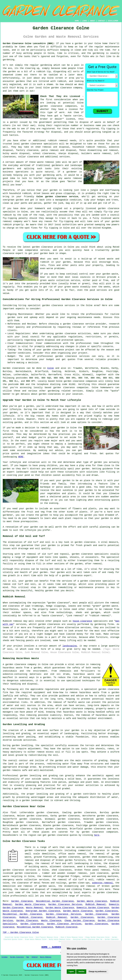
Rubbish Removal (96, 904)
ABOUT (93, 21)
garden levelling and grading (39, 776)
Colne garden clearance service (57, 197)
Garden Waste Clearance (92, 901)
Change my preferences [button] (98, 971)
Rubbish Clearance (31, 917)
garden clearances (49, 624)
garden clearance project (59, 350)
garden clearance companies (80, 381)
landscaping (70, 646)
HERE (21, 457)
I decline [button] (81, 971)
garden (79, 43)
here (97, 835)
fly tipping (108, 129)
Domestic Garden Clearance (93, 908)
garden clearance (51, 106)
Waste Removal (34, 908)
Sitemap (5, 957)
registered (48, 129)
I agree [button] (71, 971)
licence (73, 109)
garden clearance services (72, 356)
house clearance (82, 621)
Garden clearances (14, 368)
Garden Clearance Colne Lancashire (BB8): (29, 43)
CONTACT (102, 21)
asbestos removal (102, 883)
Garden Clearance (22, 901)
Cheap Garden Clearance (80, 921)
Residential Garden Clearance (55, 901)
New (28, 957)
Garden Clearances (107, 911)
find (13, 813)
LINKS (84, 21)
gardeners (57, 165)
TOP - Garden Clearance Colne (21, 932)
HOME (77, 21)
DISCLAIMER (113, 21)
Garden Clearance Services (65, 904)
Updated (35, 957)
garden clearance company (78, 709)
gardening (46, 65)
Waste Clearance (51, 921)
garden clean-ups (79, 883)
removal (77, 178)
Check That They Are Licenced (60, 96)
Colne (51, 368)
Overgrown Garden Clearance (43, 911)
